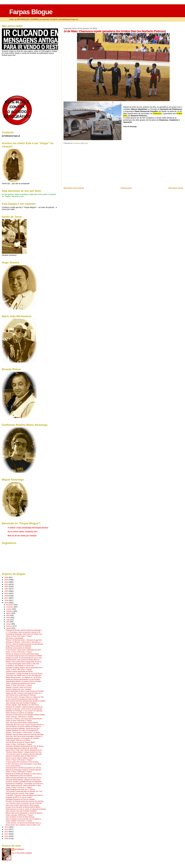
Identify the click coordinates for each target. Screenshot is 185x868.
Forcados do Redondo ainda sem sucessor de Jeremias (25, 801)
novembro (10, 607)
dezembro (10, 605)
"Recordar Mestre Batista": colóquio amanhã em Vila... (24, 752)
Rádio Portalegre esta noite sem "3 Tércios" (20, 790)
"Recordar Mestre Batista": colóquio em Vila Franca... (24, 780)
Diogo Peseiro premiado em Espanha (18, 646)
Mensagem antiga (176, 188)
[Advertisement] (85, 166)
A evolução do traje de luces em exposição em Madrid (24, 656)
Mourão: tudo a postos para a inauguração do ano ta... (24, 662)
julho (8, 615)
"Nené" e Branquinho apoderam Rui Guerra (20, 683)
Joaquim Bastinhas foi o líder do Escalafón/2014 (22, 730)
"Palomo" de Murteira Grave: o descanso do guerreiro (24, 640)
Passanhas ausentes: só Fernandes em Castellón (23, 738)
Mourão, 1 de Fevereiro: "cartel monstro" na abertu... (23, 732)
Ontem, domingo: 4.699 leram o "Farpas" (20, 815)
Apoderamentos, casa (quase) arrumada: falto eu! (23, 660)
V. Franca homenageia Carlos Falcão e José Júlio (23, 664)
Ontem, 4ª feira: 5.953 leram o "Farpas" (19, 652)
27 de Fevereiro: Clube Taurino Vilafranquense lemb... (24, 650)
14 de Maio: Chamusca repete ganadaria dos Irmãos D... (25, 795)
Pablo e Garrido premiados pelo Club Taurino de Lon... (24, 778)
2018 (7, 596)
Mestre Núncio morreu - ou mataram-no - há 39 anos (24, 677)
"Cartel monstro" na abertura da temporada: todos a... (24, 823)
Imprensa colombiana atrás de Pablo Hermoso (21, 756)
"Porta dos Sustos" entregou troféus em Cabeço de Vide (25, 697)
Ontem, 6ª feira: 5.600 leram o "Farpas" (19, 721)
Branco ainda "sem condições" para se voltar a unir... (24, 825)
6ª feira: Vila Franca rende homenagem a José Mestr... (24, 764)
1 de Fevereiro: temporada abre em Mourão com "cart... (25, 791)
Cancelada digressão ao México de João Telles (22, 748)
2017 (7, 598)
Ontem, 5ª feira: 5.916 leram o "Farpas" (19, 744)
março (9, 624)
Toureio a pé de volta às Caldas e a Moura (20, 758)
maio (8, 620)
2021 (7, 589)
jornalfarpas (19, 849)
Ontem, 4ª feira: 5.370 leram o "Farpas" (19, 760)
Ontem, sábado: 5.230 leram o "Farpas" (19, 821)
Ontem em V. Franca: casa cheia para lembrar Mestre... (24, 719)
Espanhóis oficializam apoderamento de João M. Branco (25, 746)
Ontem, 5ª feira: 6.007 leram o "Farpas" (19, 636)
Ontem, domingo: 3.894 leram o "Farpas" (20, 717)
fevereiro (10, 626)
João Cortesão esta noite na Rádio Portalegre (21, 703)
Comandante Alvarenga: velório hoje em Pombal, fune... (25, 634)
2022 (7, 586)
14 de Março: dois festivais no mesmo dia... (20, 666)
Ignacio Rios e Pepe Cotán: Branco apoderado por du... (24, 750)
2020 (7, 591)
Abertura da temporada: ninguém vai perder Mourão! (23, 770)
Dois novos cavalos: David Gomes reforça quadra (22, 805)
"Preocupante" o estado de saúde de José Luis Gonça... (25, 674)
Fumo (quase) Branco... (14, 766)
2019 (7, 593)
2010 (7, 836)
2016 (7, 600)
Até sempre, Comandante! (15, 638)
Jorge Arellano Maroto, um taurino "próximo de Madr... (24, 681)
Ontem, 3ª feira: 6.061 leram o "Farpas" (19, 669)
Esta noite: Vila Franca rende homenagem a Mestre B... (24, 736)
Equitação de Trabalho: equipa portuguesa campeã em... (25, 707)
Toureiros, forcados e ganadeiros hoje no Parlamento (24, 782)
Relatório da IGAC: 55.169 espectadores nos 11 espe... (24, 658)
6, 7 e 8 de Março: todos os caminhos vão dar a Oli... (24, 632)
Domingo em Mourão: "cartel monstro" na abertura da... (24, 709)
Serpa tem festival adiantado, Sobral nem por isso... (23, 729)
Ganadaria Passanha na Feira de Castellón (20, 799)
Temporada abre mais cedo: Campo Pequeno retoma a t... (25, 725)
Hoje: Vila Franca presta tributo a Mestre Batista (22, 723)
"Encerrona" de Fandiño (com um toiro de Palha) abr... (24, 675)
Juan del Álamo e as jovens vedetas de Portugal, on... (24, 727)
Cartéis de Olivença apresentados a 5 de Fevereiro (23, 679)
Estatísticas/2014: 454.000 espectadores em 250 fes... (24, 768)
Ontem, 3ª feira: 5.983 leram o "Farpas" (19, 772)
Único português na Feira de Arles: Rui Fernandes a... (24, 819)
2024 (7, 582)
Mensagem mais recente (74, 188)
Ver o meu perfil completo (22, 853)
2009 (7, 838)
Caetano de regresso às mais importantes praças (22, 654)
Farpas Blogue (31, 12)
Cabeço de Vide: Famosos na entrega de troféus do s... (24, 693)
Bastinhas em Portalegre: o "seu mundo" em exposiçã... (25, 711)
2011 (7, 834)
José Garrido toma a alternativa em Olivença (21, 695)
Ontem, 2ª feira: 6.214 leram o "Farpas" (19, 787)
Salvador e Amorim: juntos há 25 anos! (19, 687)
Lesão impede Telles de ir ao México (18, 740)
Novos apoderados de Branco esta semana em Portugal (25, 691)
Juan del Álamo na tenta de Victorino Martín (21, 742)
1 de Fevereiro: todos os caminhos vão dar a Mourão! (24, 754)
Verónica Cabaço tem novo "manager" (19, 689)
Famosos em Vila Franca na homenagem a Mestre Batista (25, 715)
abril (8, 622)
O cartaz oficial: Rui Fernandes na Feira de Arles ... (23, 762)
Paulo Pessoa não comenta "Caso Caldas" (20, 793)
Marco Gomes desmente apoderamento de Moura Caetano (26, 701)
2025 (7, 580)
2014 (7, 827)
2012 (7, 832)
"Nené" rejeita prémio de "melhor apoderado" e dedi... (24, 785)
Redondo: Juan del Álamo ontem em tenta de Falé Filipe (25, 734)
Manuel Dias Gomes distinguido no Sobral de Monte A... (25, 813)
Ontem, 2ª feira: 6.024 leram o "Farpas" (19, 685)
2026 (7, 577)
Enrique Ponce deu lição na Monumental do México (23, 807)
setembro (10, 611)
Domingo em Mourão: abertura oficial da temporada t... (24, 630)
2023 (7, 584)
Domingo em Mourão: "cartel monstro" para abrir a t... (24, 642)
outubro (9, 609)
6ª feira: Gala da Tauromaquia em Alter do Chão (22, 699)
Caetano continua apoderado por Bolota (19, 672)
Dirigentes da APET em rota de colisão (19, 797)
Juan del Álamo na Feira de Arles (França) (20, 817)
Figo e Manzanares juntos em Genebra (19, 776)
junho (8, 618)
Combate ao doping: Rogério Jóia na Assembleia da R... (25, 668)
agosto (9, 613)
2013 (7, 829)
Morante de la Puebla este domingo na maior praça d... (24, 774)
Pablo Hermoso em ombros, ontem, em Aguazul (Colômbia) (26, 809)
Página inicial (126, 188)
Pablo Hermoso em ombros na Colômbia (19, 713)
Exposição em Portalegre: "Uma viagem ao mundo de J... (25, 784)
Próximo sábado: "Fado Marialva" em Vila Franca (22, 705)
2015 (7, 603)
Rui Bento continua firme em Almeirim (18, 648)
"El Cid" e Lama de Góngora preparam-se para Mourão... (25, 644)
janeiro (9, 628)
